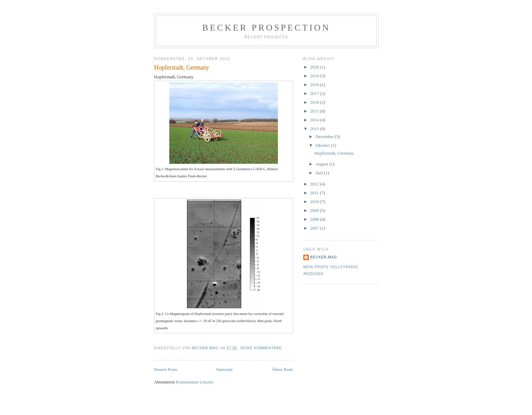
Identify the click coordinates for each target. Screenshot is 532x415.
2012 (315, 184)
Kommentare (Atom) (195, 382)
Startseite (224, 369)
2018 (315, 85)
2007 (315, 228)
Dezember (325, 136)
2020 (315, 67)
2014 (315, 120)
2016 (315, 102)
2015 (315, 111)
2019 (315, 76)
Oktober (323, 145)
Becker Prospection (266, 28)
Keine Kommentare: (262, 348)
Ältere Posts (282, 369)
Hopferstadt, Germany (182, 67)
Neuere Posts (166, 369)
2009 (315, 210)
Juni (320, 173)
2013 (315, 129)
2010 (315, 202)
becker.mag (324, 257)
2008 (315, 219)
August (322, 164)
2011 (315, 193)
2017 (315, 93)
